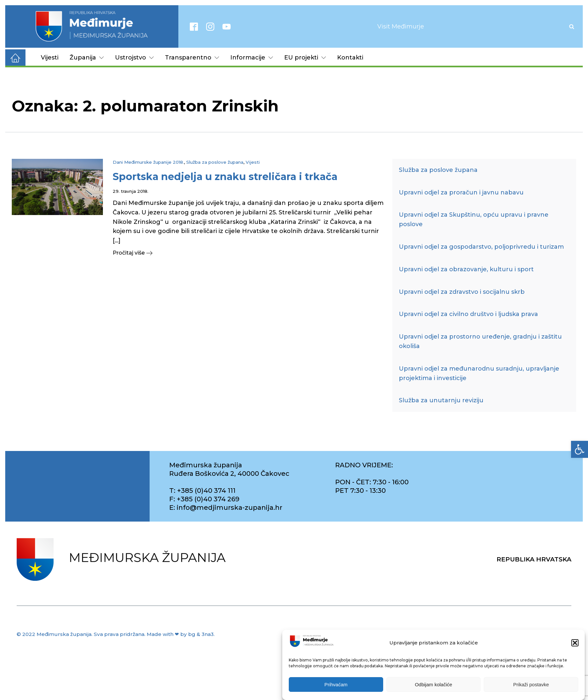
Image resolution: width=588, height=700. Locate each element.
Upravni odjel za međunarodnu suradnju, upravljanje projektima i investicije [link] (479, 373)
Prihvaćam (336, 686)
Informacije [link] (252, 58)
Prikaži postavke (531, 686)
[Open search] (572, 26)
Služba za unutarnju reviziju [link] (441, 400)
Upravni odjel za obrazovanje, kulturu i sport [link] (466, 269)
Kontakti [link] (350, 58)
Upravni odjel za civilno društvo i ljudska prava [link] (468, 314)
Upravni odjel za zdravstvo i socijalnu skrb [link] (462, 292)
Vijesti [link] (50, 58)
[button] (575, 644)
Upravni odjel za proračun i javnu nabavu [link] (461, 192)
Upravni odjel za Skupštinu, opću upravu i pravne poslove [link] (474, 219)
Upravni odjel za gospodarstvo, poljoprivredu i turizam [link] (481, 247)
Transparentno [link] (192, 58)
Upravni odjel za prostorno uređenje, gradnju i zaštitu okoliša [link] (480, 341)
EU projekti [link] (305, 58)
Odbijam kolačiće (433, 686)
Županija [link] (87, 58)
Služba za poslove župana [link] (215, 162)
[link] (580, 449)
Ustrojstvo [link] (134, 58)
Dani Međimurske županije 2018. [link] (148, 162)
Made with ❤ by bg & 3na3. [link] (181, 634)
